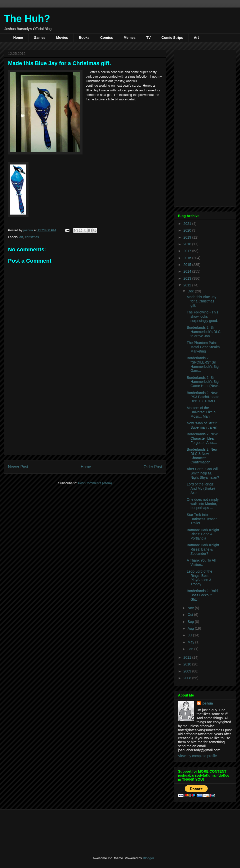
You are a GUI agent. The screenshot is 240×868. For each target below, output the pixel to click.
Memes (129, 38)
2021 (188, 224)
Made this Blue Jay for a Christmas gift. (201, 301)
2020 (188, 230)
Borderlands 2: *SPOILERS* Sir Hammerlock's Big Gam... (203, 364)
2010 (188, 664)
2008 (188, 678)
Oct (191, 615)
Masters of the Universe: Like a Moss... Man (201, 412)
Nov (191, 608)
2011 (188, 657)
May (191, 642)
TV (148, 38)
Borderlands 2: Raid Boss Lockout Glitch (202, 595)
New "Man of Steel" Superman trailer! (202, 425)
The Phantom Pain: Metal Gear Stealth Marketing (203, 347)
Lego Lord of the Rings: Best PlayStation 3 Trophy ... (199, 578)
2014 (188, 271)
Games (40, 38)
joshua (207, 703)
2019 (188, 237)
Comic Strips (172, 38)
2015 (188, 265)
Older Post (153, 467)
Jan (191, 649)
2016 (188, 258)
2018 (188, 244)
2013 (188, 278)
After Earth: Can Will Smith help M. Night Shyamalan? (203, 473)
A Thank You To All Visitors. (201, 562)
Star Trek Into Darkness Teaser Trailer (202, 519)
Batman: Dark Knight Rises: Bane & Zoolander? (203, 549)
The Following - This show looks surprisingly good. (202, 316)
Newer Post (18, 467)
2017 (188, 251)
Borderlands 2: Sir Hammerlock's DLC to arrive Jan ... (204, 332)
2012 (188, 285)
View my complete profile (197, 756)
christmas (32, 237)
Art (196, 38)
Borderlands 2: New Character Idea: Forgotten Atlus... (202, 438)
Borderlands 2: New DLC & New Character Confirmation (202, 456)
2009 (188, 671)
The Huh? (27, 19)
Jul (190, 635)
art (21, 237)
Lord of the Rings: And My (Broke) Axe (201, 488)
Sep (191, 622)
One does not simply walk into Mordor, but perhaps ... (203, 504)
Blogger (148, 858)
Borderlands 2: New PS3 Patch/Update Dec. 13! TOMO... (203, 397)
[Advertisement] (85, 416)
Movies (62, 38)
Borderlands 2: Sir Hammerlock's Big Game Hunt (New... (203, 382)
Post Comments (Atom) (95, 483)
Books (84, 38)
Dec (191, 291)
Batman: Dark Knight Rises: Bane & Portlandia (203, 534)
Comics (107, 38)
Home (18, 38)
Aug (191, 628)
